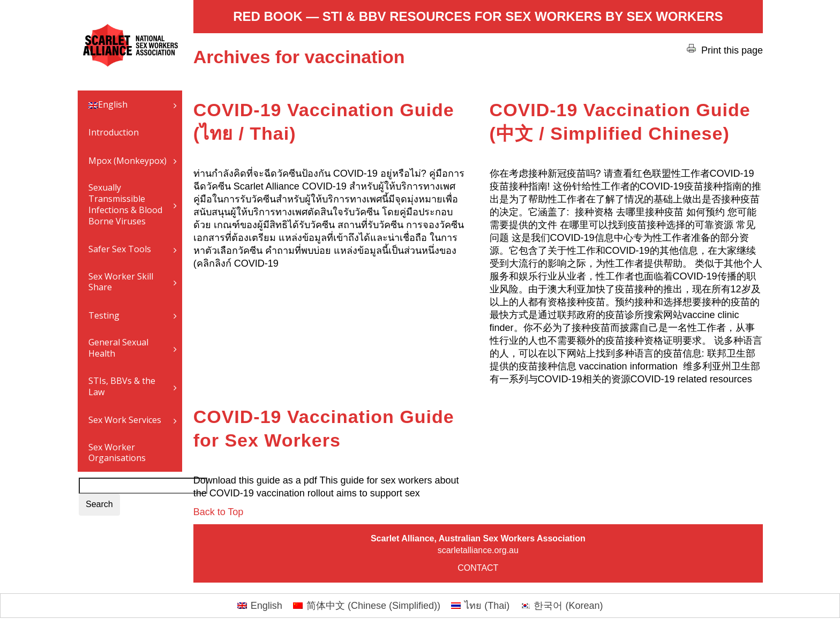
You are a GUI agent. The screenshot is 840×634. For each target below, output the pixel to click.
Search (99, 504)
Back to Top (219, 512)
